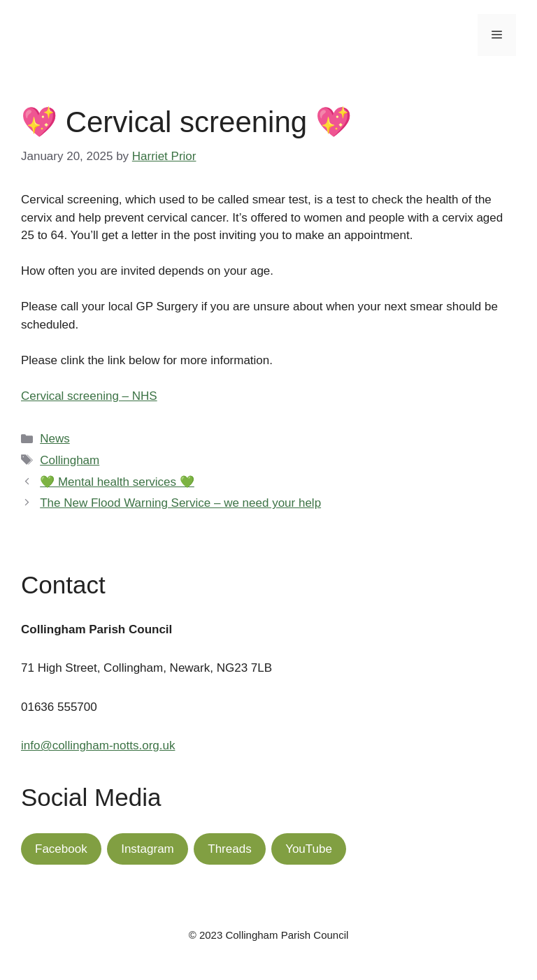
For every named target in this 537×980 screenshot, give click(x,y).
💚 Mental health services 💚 (117, 482)
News (55, 439)
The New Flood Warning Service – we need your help (180, 503)
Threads (229, 849)
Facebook (61, 849)
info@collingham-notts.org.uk (98, 745)
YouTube (309, 849)
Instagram (148, 849)
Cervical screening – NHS (89, 396)
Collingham (70, 460)
